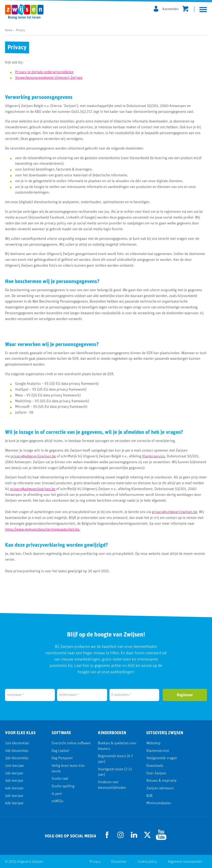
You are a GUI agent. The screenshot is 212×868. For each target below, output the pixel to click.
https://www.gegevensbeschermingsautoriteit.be (42, 530)
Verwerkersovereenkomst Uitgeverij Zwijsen (49, 78)
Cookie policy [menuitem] (147, 862)
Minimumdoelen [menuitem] (159, 803)
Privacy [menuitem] (94, 862)
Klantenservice (154, 457)
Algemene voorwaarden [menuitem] (185, 862)
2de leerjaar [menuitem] (14, 774)
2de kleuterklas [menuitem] (17, 751)
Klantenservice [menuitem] (158, 751)
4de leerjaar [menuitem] (14, 788)
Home (9, 30)
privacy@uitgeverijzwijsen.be (33, 457)
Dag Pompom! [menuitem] (62, 758)
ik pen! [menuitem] (57, 794)
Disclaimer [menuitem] (118, 862)
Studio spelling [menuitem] (63, 786)
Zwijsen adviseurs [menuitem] (160, 788)
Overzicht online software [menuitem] (71, 743)
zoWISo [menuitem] (57, 801)
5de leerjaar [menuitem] (14, 796)
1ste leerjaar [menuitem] (15, 766)
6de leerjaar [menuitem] (14, 803)
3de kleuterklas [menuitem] (17, 758)
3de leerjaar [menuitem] (14, 781)
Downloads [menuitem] (155, 766)
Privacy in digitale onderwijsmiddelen (44, 72)
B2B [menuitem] (149, 796)
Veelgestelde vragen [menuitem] (162, 758)
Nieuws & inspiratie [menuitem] (161, 781)
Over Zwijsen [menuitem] (156, 774)
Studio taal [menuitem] (60, 779)
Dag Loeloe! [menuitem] (61, 751)
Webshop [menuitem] (153, 743)
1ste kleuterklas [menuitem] (17, 743)
